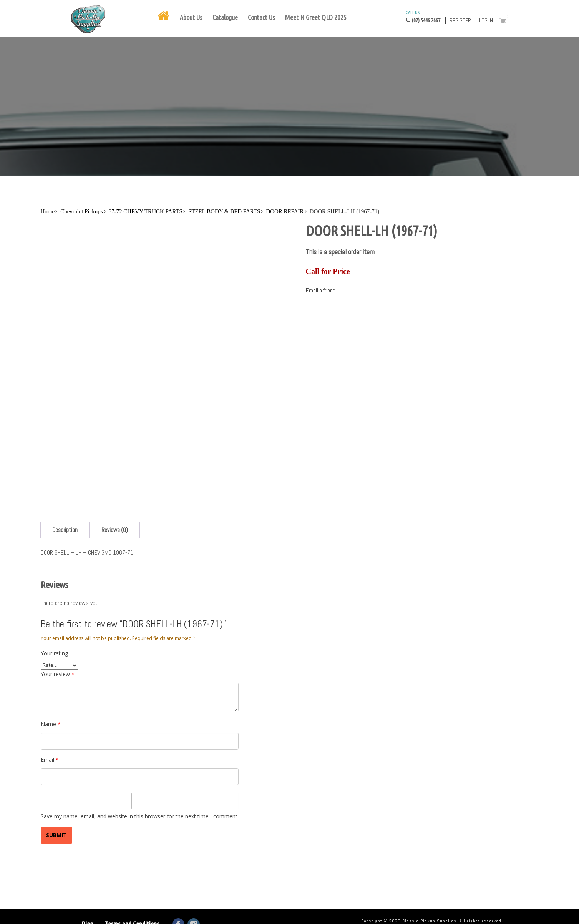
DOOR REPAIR (285, 211)
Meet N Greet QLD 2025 (316, 17)
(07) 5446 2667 (423, 16)
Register (460, 20)
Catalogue (225, 17)
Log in (486, 20)
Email (50, 760)
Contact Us (261, 17)
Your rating (54, 653)
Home (47, 211)
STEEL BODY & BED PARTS (224, 211)
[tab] (65, 530)
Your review (58, 674)
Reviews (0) (115, 530)
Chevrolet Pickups (81, 211)
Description (65, 530)
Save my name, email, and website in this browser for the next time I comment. (140, 816)
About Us (191, 17)
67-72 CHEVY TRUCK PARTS (146, 211)
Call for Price (328, 271)
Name (51, 724)
